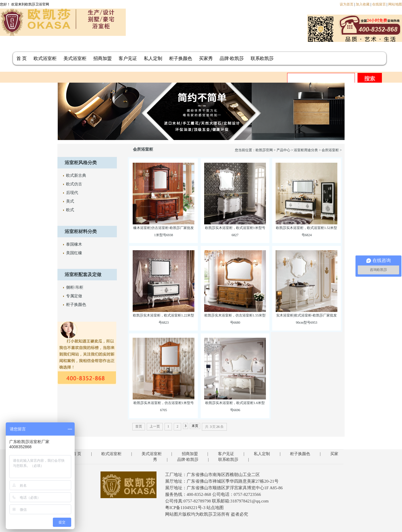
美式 (70, 201)
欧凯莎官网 (264, 150)
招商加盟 (103, 58)
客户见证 (128, 58)
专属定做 (74, 296)
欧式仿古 (74, 184)
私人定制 (153, 58)
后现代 (72, 193)
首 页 (22, 58)
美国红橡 (74, 253)
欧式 (70, 210)
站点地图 (215, 508)
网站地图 (395, 4)
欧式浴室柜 (45, 58)
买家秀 (206, 58)
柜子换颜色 (181, 58)
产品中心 (283, 150)
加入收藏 (363, 4)
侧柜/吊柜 (75, 287)
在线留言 (379, 4)
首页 (139, 426)
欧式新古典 (76, 175)
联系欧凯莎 (262, 58)
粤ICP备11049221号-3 (185, 508)
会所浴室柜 (330, 150)
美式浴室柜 (75, 58)
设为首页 (347, 4)
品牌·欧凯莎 (232, 58)
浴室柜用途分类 (306, 150)
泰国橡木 (74, 244)
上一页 (155, 426)
